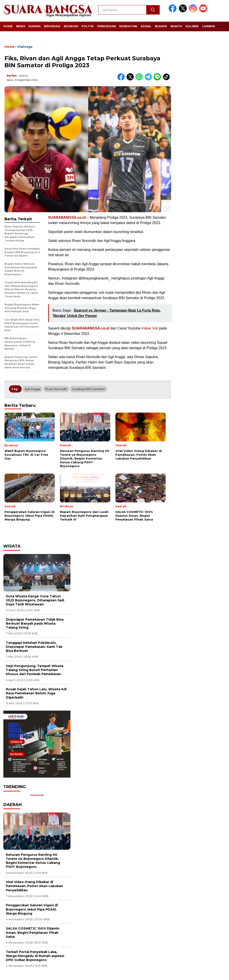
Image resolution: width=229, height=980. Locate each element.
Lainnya (209, 26)
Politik (88, 26)
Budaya (161, 26)
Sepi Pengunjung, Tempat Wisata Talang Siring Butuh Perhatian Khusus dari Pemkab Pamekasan (35, 670)
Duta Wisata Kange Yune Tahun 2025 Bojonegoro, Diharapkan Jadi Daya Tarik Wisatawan (35, 600)
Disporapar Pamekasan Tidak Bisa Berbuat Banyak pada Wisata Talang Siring (35, 623)
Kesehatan (128, 26)
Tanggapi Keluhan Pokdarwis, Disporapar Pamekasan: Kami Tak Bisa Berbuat (34, 647)
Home (8, 26)
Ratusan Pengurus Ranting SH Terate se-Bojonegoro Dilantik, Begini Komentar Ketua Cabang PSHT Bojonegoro (33, 861)
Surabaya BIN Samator (88, 389)
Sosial (146, 26)
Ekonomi (71, 26)
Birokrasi (52, 26)
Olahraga (25, 47)
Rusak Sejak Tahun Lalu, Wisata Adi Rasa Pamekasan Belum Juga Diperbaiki (36, 693)
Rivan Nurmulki (56, 389)
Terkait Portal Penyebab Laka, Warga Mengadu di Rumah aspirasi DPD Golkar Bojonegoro (35, 956)
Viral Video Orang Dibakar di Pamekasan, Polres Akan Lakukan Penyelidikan (34, 886)
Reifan (12, 76)
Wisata (176, 26)
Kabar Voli (150, 328)
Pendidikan (107, 26)
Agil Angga (32, 389)
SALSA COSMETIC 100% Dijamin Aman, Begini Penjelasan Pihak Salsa (33, 932)
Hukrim (34, 26)
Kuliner (192, 26)
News (21, 26)
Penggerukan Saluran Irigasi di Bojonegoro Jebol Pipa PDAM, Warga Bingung (32, 909)
